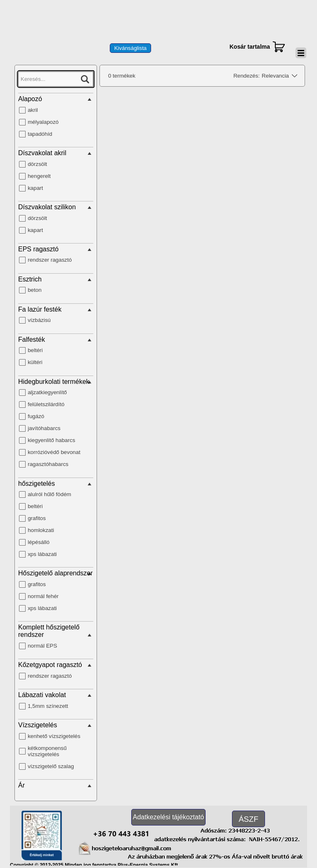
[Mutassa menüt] (301, 53)
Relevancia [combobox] (275, 76)
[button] (121, 833)
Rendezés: (246, 76)
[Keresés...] (56, 79)
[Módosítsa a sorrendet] (293, 76)
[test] (130, 48)
